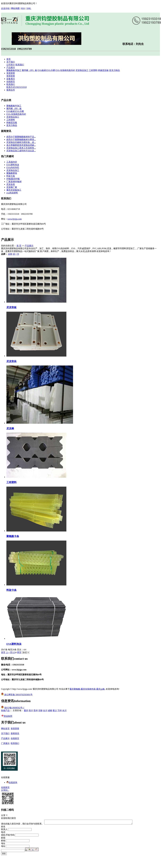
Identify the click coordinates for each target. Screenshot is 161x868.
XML (29, 8)
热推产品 (5, 710)
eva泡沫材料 (12, 193)
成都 (50, 710)
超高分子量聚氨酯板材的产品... (21, 137)
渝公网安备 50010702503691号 (17, 695)
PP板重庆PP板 (13, 179)
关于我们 (11, 62)
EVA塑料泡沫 (13, 165)
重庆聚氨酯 (75, 689)
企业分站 (5, 8)
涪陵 (40, 710)
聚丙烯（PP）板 (29, 70)
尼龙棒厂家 (12, 187)
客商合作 (11, 90)
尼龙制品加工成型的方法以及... (21, 151)
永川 (64, 710)
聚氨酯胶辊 (12, 173)
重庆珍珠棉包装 (88, 689)
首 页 (19, 246)
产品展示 (11, 68)
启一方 (16, 254)
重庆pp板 (100, 689)
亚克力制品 (114, 70)
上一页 (9, 652)
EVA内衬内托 (13, 168)
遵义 (55, 710)
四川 (31, 710)
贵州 (36, 710)
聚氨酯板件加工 (14, 70)
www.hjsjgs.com (15, 219)
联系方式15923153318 (17, 87)
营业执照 (7, 716)
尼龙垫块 (11, 361)
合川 (45, 710)
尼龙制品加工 (82, 70)
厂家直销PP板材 (14, 182)
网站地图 (15, 8)
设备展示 (11, 79)
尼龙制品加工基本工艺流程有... (21, 148)
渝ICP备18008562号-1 (14, 708)
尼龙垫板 (11, 307)
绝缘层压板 (103, 70)
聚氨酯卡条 (13, 536)
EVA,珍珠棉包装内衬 (65, 70)
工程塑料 (93, 70)
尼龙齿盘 (11, 184)
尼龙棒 (10, 428)
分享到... (5, 790)
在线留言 (11, 82)
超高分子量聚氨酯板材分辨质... (21, 139)
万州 (60, 710)
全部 (10, 254)
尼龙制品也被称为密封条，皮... (21, 142)
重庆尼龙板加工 (14, 190)
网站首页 (5, 729)
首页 (9, 59)
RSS (23, 8)
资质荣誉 (11, 73)
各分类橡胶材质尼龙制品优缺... (21, 145)
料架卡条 (11, 176)
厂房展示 (5, 743)
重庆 (26, 710)
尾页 (19, 652)
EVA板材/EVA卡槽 (46, 70)
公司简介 (11, 65)
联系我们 (20, 65)
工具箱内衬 (12, 162)
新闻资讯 (15, 733)
